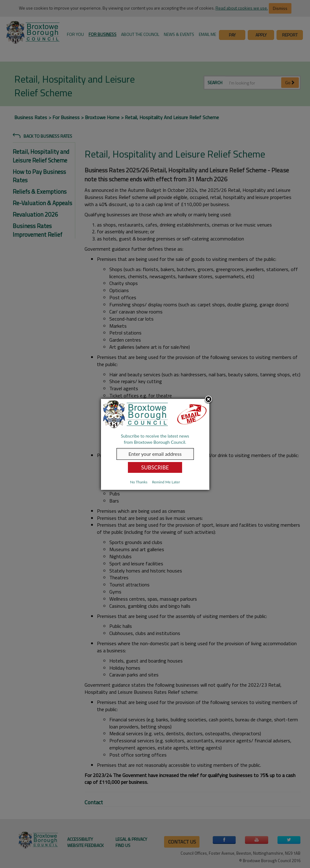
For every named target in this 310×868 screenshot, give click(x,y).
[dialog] (155, 444)
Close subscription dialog (208, 400)
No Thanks (139, 482)
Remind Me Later (166, 482)
